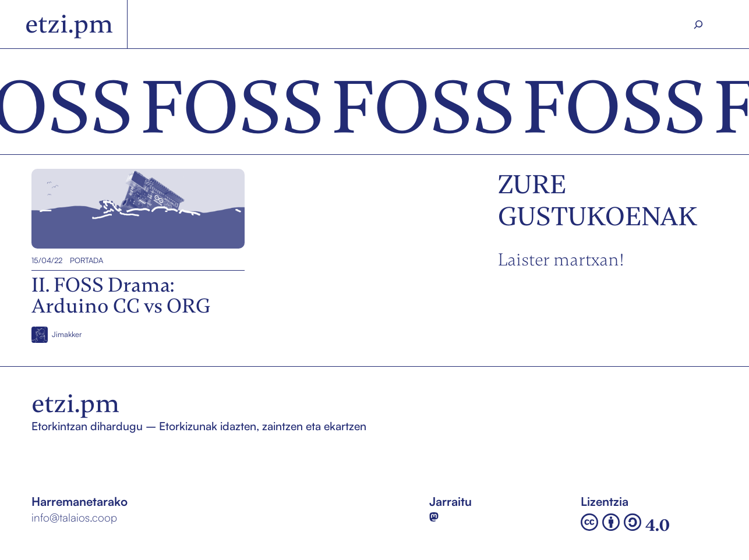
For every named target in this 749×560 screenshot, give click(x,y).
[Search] (699, 24)
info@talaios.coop (74, 518)
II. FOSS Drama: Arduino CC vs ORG (126, 208)
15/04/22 (47, 260)
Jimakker (67, 334)
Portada (86, 260)
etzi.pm (69, 24)
